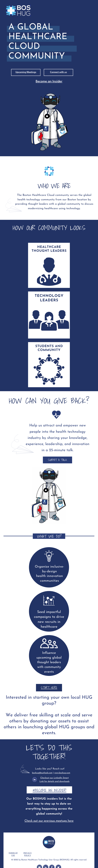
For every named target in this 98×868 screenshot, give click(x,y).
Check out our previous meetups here (49, 821)
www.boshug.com (62, 773)
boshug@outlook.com (42, 773)
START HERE (49, 688)
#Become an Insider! (49, 790)
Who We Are (49, 161)
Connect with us (58, 72)
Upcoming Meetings (26, 72)
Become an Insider (49, 81)
